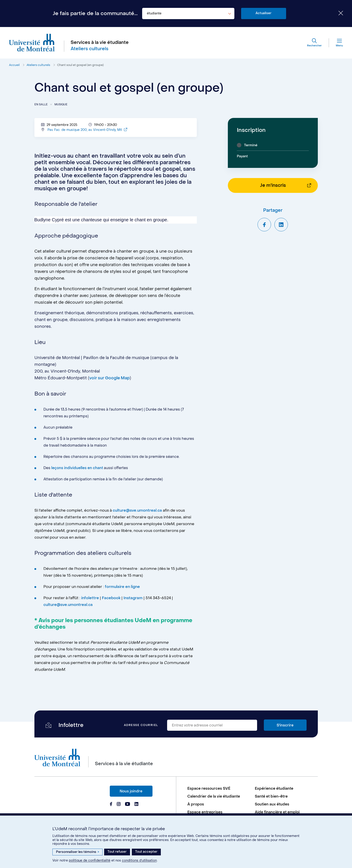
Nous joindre (131, 791)
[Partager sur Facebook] (264, 225)
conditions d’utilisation (139, 860)
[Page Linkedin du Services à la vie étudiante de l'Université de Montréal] (137, 805)
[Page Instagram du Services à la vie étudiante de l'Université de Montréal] (119, 805)
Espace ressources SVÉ (209, 788)
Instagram (133, 601)
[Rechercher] (314, 43)
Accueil (14, 65)
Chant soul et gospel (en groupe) (80, 65)
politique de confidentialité (90, 860)
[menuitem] (219, 788)
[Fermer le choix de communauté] (337, 14)
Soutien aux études (272, 804)
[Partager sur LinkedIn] (281, 225)
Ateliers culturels (38, 65)
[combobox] (188, 14)
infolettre (90, 601)
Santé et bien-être (271, 796)
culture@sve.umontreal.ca (137, 513)
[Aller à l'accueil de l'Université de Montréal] (32, 43)
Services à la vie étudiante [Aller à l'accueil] (100, 43)
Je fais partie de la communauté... (95, 14)
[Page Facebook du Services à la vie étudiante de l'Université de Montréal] (111, 805)
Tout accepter (146, 852)
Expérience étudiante (274, 788)
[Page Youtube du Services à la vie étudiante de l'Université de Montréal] (128, 805)
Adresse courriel (141, 725)
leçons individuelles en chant (77, 470)
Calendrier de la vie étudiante (214, 796)
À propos (196, 804)
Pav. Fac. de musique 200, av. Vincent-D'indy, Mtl (87, 132)
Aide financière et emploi (277, 812)
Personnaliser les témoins (77, 852)
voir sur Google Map (110, 381)
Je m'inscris (273, 185)
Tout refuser (117, 852)
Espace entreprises (205, 812)
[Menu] (336, 43)
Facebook (112, 601)
